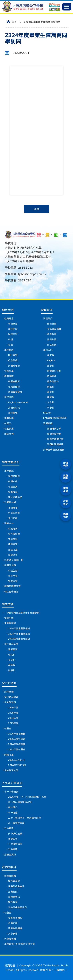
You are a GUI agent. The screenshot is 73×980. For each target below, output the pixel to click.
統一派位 (13, 807)
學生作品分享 (11, 644)
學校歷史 (13, 324)
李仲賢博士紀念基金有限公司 (19, 944)
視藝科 (51, 387)
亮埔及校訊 (14, 408)
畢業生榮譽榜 (15, 928)
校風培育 (13, 529)
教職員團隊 (14, 387)
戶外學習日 (10, 702)
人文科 (51, 402)
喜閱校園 (48, 423)
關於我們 (8, 310)
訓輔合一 (9, 523)
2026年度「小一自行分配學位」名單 (27, 797)
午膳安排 (13, 487)
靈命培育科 (53, 381)
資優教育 (52, 334)
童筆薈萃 (13, 649)
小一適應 (13, 813)
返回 (37, 209)
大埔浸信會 (10, 939)
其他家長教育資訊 (18, 907)
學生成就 (8, 604)
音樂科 (51, 392)
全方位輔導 (14, 534)
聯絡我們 (9, 434)
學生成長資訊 (11, 462)
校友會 (8, 913)
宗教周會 (13, 581)
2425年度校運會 (17, 739)
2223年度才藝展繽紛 (19, 639)
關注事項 (13, 355)
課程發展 (47, 310)
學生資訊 (9, 471)
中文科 (51, 355)
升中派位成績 (15, 834)
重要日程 (13, 839)
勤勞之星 (13, 555)
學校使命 (13, 329)
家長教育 (13, 902)
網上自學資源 (11, 592)
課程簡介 (48, 319)
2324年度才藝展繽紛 (19, 634)
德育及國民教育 (12, 586)
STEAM (47, 413)
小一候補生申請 (16, 823)
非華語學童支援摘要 (54, 450)
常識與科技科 (54, 371)
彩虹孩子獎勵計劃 (14, 560)
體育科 (51, 397)
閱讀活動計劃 (54, 434)
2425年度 (13, 713)
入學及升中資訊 (12, 783)
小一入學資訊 (11, 792)
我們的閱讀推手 (55, 444)
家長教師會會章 (16, 886)
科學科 (51, 408)
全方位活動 (9, 683)
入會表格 (13, 934)
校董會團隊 (14, 381)
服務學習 (13, 544)
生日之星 (13, 518)
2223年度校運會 (17, 749)
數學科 (51, 366)
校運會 (8, 728)
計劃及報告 (14, 366)
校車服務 (13, 492)
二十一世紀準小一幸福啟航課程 (25, 818)
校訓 (11, 339)
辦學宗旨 (13, 334)
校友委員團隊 (15, 918)
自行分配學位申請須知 (20, 802)
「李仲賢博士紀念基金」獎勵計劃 (22, 613)
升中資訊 (9, 828)
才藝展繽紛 (10, 623)
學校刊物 (9, 397)
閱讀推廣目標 (54, 429)
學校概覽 (13, 413)
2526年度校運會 (17, 734)
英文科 (12, 660)
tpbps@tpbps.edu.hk (32, 274)
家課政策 (52, 339)
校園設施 (9, 429)
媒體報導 (9, 418)
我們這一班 (10, 502)
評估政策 (52, 345)
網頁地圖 (10, 965)
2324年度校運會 (17, 744)
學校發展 (9, 350)
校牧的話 (13, 571)
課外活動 (9, 692)
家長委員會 (14, 881)
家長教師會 (10, 876)
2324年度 (13, 718)
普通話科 (52, 376)
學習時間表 (14, 476)
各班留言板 (14, 513)
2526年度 (13, 708)
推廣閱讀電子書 (55, 439)
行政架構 (13, 360)
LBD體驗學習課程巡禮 (55, 418)
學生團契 (13, 576)
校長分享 (9, 371)
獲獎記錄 (9, 618)
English (51, 360)
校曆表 (8, 423)
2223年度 (13, 723)
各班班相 (13, 508)
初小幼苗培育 (11, 697)
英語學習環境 (54, 329)
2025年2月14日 (16, 760)
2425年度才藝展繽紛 (19, 628)
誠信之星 (13, 550)
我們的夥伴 (9, 867)
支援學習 (13, 539)
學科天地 (48, 350)
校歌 (11, 345)
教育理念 (9, 319)
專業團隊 (9, 376)
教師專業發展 (15, 392)
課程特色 (52, 324)
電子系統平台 (15, 497)
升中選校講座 (15, 844)
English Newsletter (18, 402)
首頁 (14, 22)
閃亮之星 (9, 755)
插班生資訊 (10, 855)
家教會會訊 (14, 897)
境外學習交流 (11, 770)
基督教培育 (10, 565)
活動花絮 (13, 892)
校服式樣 (13, 481)
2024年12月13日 (17, 765)
